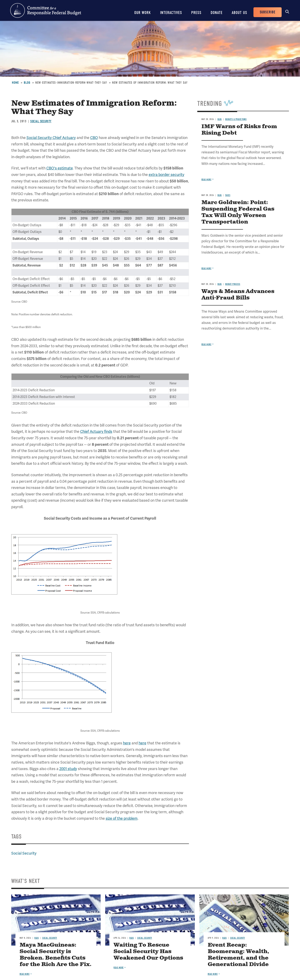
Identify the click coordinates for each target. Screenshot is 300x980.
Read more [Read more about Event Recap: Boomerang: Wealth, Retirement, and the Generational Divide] (213, 974)
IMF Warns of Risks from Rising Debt (239, 130)
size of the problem (122, 818)
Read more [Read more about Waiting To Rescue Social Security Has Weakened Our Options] (119, 968)
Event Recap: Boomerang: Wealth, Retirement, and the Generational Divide (238, 955)
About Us (239, 13)
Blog (27, 83)
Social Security (41, 121)
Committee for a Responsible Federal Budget (46, 10)
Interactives (171, 13)
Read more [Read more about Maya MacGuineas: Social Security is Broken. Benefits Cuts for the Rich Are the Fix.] (25, 974)
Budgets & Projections (236, 119)
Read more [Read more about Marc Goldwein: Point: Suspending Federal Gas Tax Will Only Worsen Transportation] (206, 268)
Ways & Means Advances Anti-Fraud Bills (238, 295)
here (127, 743)
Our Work (143, 13)
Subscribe (268, 12)
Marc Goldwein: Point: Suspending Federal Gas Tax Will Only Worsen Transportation (238, 212)
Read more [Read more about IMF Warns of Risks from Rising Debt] (206, 180)
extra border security (166, 175)
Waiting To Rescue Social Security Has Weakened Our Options (148, 952)
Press (196, 13)
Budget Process (233, 284)
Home (15, 83)
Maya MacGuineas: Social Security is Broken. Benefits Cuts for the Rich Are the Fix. (56, 955)
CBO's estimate (59, 168)
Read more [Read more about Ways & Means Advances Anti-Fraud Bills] (206, 344)
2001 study (68, 769)
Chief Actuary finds (96, 432)
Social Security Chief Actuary (51, 138)
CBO (94, 138)
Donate (217, 13)
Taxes (228, 195)
